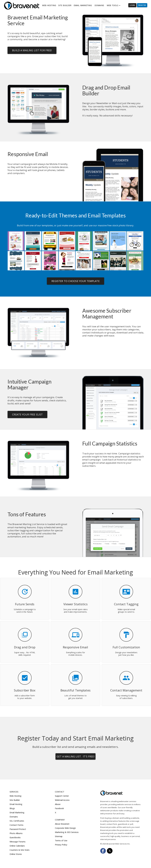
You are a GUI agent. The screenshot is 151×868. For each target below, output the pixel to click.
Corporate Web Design (65, 828)
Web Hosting (49, 5)
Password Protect (18, 829)
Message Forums (18, 842)
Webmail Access (62, 800)
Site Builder (65, 5)
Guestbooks (15, 837)
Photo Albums (16, 833)
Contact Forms (16, 825)
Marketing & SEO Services (67, 832)
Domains (99, 5)
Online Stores (16, 854)
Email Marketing (83, 5)
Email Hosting (16, 804)
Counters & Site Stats (20, 850)
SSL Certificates (17, 821)
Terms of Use (61, 840)
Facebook (59, 808)
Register (142, 5)
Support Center (62, 796)
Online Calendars (17, 846)
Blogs (12, 808)
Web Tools (114, 5)
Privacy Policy (61, 845)
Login (132, 5)
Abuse (58, 804)
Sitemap (59, 836)
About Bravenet (62, 824)
